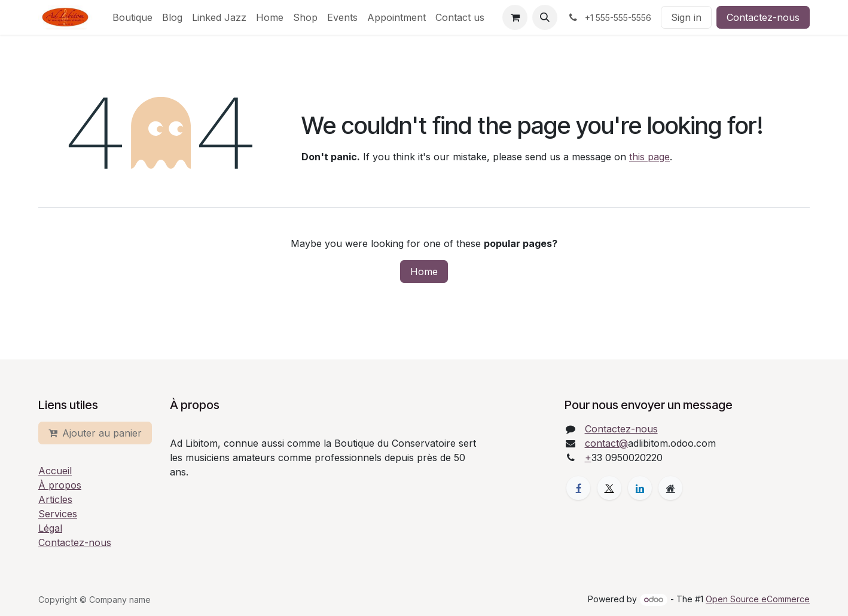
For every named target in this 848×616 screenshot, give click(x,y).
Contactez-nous (763, 17)
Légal (50, 528)
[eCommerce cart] (515, 17)
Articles (55, 499)
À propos (60, 485)
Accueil (55, 471)
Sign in (686, 17)
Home (424, 272)
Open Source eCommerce (758, 599)
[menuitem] (132, 17)
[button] (545, 17)
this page (649, 157)
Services (58, 514)
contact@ (606, 443)
